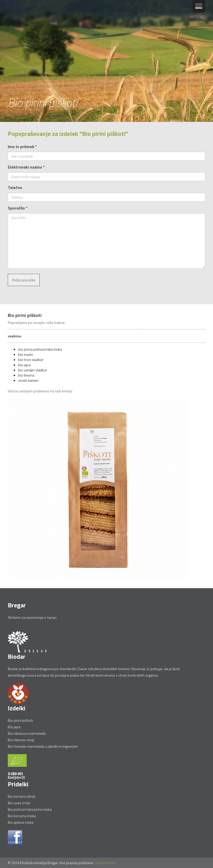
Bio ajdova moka (21, 822)
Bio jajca (14, 727)
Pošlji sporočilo (24, 280)
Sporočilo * (18, 208)
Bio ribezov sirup (21, 740)
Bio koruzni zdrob (22, 796)
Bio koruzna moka (22, 816)
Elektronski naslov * (26, 167)
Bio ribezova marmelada (27, 733)
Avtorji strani (105, 863)
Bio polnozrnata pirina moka (30, 809)
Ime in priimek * (22, 147)
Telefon (15, 188)
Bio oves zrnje (19, 803)
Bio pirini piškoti (20, 720)
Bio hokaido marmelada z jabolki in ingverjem (43, 746)
